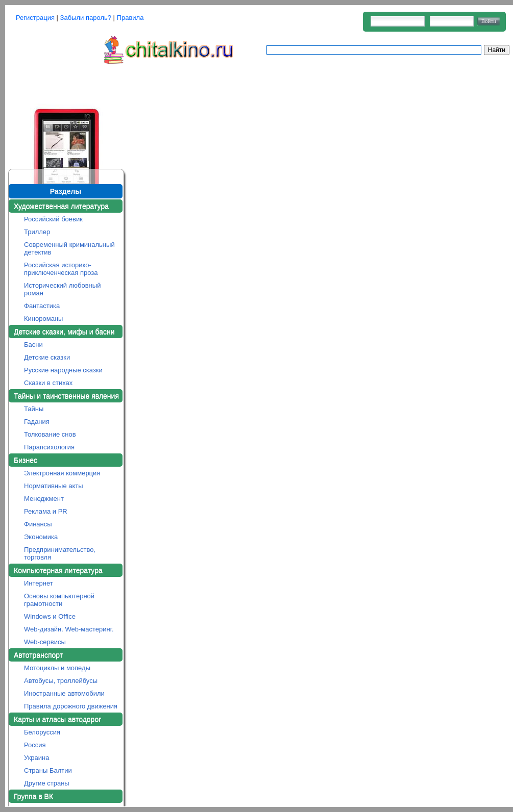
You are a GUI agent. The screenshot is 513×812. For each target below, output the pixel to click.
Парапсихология (49, 447)
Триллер (37, 232)
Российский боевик (53, 219)
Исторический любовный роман (62, 289)
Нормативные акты (54, 486)
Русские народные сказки (63, 370)
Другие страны (47, 783)
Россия (35, 745)
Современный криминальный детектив (69, 248)
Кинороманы (43, 319)
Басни (33, 345)
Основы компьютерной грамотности (59, 600)
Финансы (38, 524)
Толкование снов (50, 434)
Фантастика (42, 306)
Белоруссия (42, 732)
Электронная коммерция (62, 473)
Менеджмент (44, 499)
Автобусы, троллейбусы (61, 681)
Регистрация (35, 18)
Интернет (39, 583)
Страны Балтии (48, 770)
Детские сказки (47, 357)
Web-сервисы (45, 642)
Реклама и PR (46, 511)
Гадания (37, 422)
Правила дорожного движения (71, 706)
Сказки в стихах (48, 383)
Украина (37, 758)
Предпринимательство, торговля (60, 553)
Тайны (34, 409)
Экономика (41, 537)
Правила (130, 18)
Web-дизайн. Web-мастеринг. (69, 629)
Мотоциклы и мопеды (57, 668)
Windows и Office (50, 616)
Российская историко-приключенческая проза (61, 269)
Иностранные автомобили (64, 693)
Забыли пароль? (86, 18)
